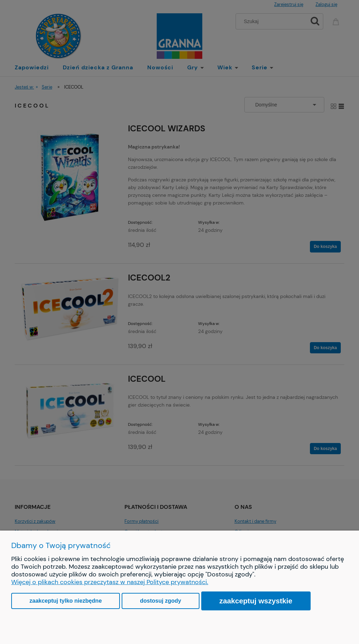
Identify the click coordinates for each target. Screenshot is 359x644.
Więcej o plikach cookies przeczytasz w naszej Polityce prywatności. (110, 582)
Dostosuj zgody (160, 601)
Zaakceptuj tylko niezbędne (66, 601)
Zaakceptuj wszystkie (256, 601)
